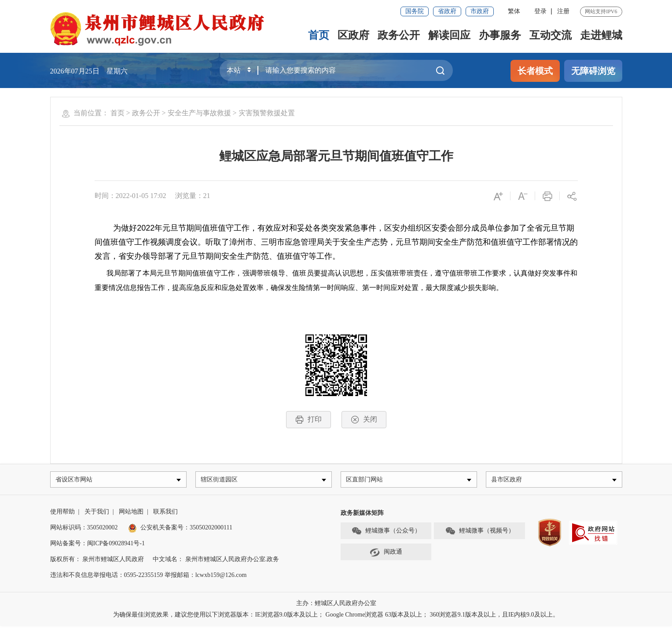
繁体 (514, 11)
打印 (308, 420)
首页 (319, 35)
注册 (563, 11)
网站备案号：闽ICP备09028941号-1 (97, 545)
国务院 (415, 11)
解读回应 (449, 35)
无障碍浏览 (593, 71)
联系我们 (165, 514)
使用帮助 (62, 514)
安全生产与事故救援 (199, 113)
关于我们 (97, 514)
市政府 (480, 11)
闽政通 (386, 554)
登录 (540, 11)
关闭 (364, 420)
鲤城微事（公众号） (386, 533)
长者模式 (535, 71)
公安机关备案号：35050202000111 (180, 530)
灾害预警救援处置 (267, 113)
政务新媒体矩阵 (362, 515)
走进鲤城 (601, 35)
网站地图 (131, 514)
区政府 (353, 35)
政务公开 (399, 35)
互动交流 (551, 35)
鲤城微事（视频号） (480, 533)
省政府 (447, 11)
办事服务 (500, 35)
